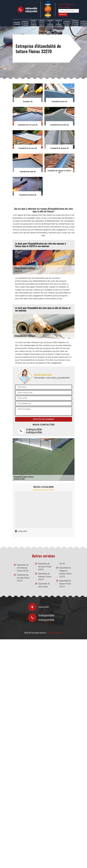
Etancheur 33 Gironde (17, 23)
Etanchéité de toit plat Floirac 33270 (23, 578)
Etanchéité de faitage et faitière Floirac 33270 (65, 572)
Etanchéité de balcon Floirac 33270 (65, 584)
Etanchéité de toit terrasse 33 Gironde (33, 23)
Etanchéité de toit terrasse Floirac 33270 (23, 568)
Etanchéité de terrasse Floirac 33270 (45, 567)
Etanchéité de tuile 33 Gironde (67, 23)
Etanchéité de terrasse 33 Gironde (50, 23)
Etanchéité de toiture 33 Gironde (25, 23)
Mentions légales (55, 633)
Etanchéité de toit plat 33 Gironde (42, 23)
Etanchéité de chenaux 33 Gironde (59, 23)
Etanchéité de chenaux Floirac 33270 (45, 577)
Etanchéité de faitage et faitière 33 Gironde (75, 23)
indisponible (31, 8)
